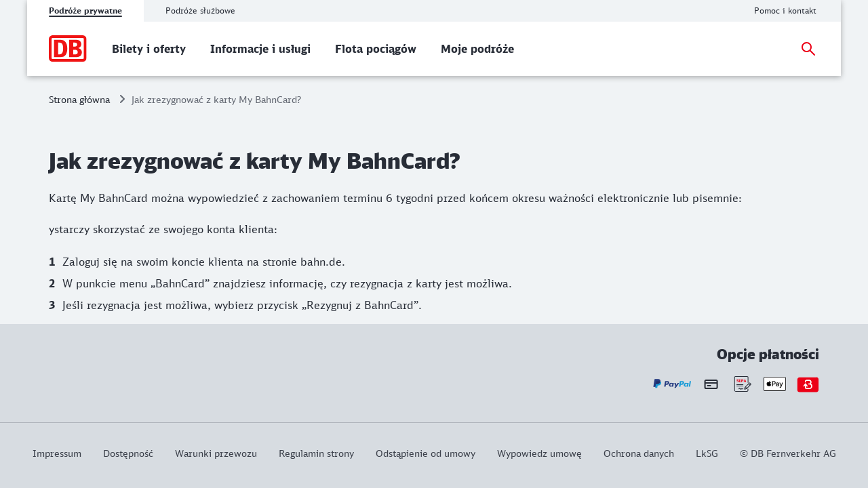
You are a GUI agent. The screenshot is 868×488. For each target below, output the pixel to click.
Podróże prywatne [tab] (85, 11)
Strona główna (79, 99)
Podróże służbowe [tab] (200, 11)
